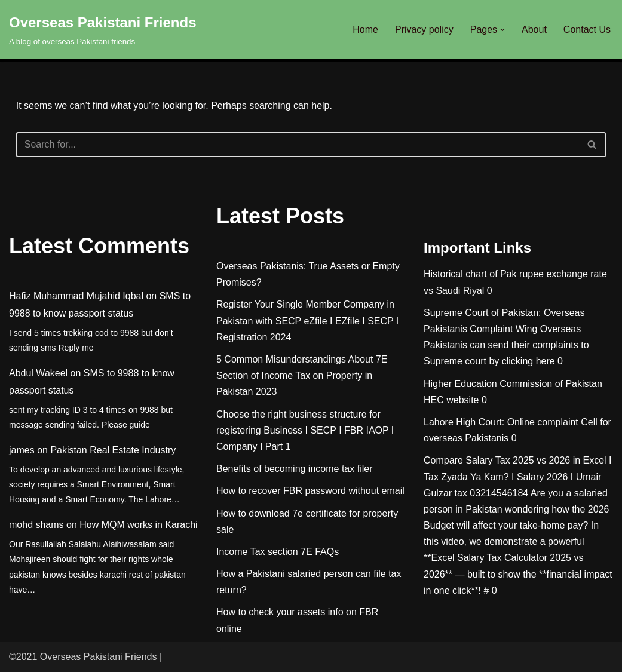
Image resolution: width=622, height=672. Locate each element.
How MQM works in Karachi (138, 525)
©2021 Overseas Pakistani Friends (83, 657)
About (534, 30)
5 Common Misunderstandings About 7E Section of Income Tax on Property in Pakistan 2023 (302, 375)
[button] (502, 30)
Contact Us (587, 30)
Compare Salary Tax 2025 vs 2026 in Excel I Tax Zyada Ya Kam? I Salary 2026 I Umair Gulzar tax (518, 476)
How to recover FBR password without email (310, 491)
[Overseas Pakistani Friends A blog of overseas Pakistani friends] (103, 30)
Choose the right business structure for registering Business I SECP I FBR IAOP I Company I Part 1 (305, 430)
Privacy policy (424, 30)
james (22, 450)
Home (365, 30)
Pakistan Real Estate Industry (113, 450)
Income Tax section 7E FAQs (278, 552)
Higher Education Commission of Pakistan (513, 384)
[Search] (298, 145)
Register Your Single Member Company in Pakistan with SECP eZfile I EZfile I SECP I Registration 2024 (307, 320)
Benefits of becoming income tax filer (294, 469)
